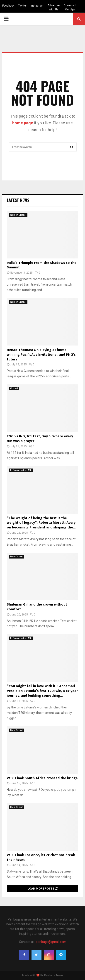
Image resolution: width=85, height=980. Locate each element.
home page (23, 123)
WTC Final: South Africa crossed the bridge (42, 778)
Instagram (37, 6)
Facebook (8, 6)
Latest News (18, 200)
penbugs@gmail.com (51, 942)
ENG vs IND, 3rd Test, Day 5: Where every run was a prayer (40, 439)
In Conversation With (21, 470)
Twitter (22, 6)
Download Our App (70, 7)
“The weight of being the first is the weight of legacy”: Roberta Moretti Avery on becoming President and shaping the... (41, 523)
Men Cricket (17, 557)
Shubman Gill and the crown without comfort (37, 607)
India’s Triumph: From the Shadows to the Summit (42, 265)
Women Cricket (18, 215)
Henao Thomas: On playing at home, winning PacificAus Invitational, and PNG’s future (41, 355)
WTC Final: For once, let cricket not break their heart (41, 857)
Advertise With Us (54, 7)
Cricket (14, 388)
